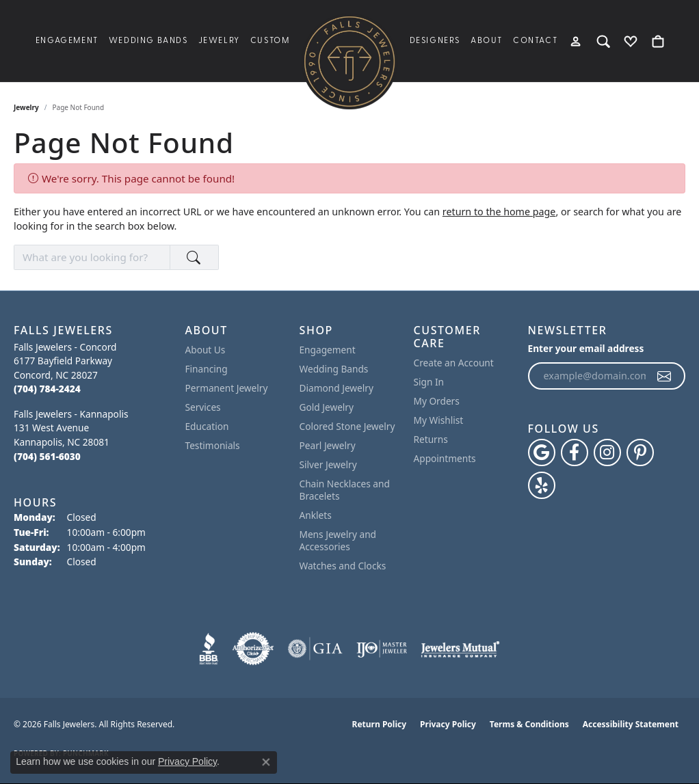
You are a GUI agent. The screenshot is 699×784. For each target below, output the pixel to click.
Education (207, 426)
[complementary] (668, 753)
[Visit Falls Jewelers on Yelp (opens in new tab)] (542, 485)
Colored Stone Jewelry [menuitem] (347, 426)
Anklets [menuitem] (316, 515)
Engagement (67, 41)
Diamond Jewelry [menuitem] (337, 388)
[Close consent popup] (266, 762)
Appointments (445, 458)
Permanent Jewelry (227, 388)
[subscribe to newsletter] (665, 376)
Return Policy (380, 724)
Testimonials (213, 445)
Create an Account (454, 363)
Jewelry (219, 41)
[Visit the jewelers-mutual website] (460, 649)
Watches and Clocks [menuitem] (343, 566)
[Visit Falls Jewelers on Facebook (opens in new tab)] (575, 452)
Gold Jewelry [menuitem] (327, 407)
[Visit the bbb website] (209, 649)
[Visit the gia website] (315, 649)
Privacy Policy (448, 724)
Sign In (429, 382)
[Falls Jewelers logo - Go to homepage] (349, 62)
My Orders (437, 401)
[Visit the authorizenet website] (253, 649)
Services (203, 407)
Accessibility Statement (631, 724)
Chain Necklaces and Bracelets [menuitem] (345, 490)
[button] (576, 41)
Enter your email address (586, 348)
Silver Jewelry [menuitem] (328, 464)
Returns (431, 439)
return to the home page (499, 212)
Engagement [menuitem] (328, 350)
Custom (270, 41)
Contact (535, 41)
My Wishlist (439, 420)
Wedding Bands (148, 41)
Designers (435, 41)
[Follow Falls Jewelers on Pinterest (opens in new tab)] (640, 452)
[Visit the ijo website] (382, 649)
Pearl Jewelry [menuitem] (328, 445)
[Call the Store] (47, 389)
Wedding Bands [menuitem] (334, 369)
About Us (206, 350)
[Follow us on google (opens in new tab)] (542, 452)
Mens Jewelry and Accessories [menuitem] (338, 540)
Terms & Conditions (529, 724)
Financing (207, 369)
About (487, 41)
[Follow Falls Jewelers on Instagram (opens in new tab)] (607, 452)
